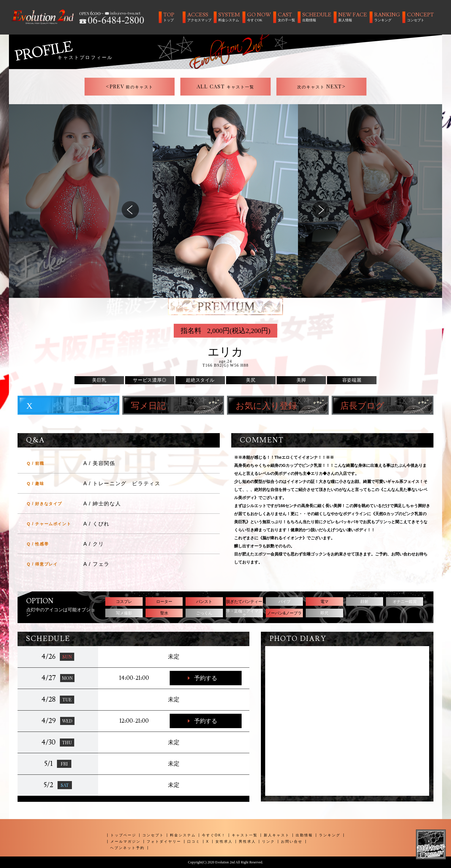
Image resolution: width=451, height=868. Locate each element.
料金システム (183, 835)
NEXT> (322, 86)
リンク (269, 842)
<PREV (130, 86)
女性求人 (224, 842)
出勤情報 (304, 835)
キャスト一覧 (245, 835)
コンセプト (153, 835)
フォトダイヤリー (164, 842)
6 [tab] (247, 302)
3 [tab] (221, 302)
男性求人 (247, 842)
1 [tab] (204, 302)
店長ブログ (362, 406)
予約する (206, 678)
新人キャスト (277, 835)
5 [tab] (238, 302)
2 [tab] (213, 302)
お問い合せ (292, 842)
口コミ (194, 842)
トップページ (123, 835)
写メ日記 (148, 406)
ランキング (330, 835)
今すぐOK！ (214, 835)
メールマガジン (126, 842)
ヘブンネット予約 (127, 848)
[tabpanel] (225, 201)
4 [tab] (230, 302)
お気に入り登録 (266, 406)
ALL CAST (225, 86)
